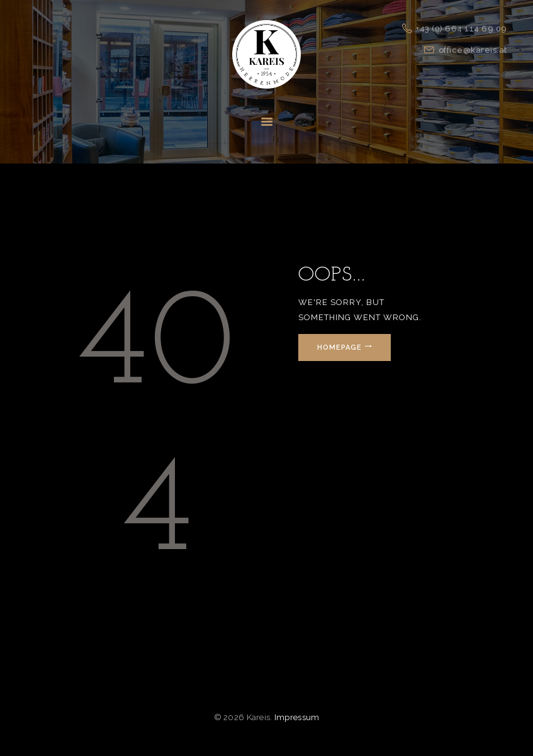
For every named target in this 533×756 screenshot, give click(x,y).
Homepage (339, 347)
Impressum (297, 717)
